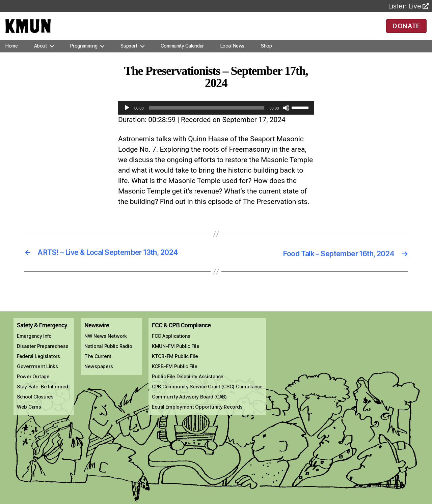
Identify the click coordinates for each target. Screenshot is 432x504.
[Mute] (286, 117)
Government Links (37, 375)
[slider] (207, 117)
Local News (232, 55)
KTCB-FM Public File (175, 365)
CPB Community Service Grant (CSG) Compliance (207, 396)
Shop (266, 55)
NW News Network (106, 345)
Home (11, 55)
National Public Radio (108, 355)
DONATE (406, 30)
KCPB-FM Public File (175, 375)
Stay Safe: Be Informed (43, 396)
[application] (216, 117)
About (40, 55)
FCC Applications (171, 345)
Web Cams (29, 416)
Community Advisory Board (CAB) (189, 406)
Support (129, 55)
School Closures (35, 406)
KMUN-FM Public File (176, 355)
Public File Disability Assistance (188, 386)
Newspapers (99, 375)
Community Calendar (182, 55)
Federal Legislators (38, 365)
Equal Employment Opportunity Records (197, 416)
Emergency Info (34, 345)
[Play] (127, 117)
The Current (98, 365)
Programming (84, 55)
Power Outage (33, 386)
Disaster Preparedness (43, 355)
